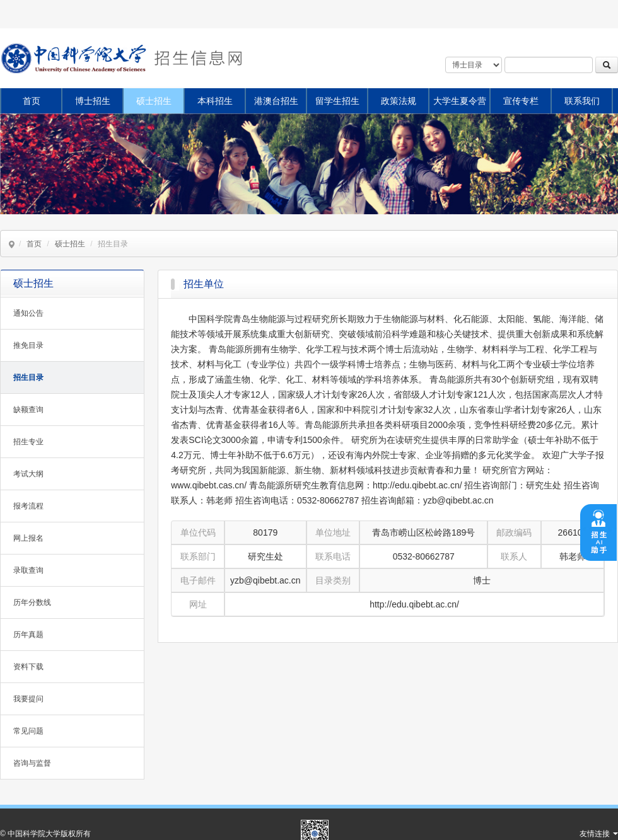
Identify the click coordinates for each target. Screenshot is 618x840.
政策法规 (399, 101)
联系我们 (582, 101)
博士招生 (93, 101)
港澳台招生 (276, 101)
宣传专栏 (521, 101)
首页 (32, 101)
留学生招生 (337, 101)
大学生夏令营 (460, 101)
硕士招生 (154, 101)
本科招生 (215, 101)
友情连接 (599, 834)
